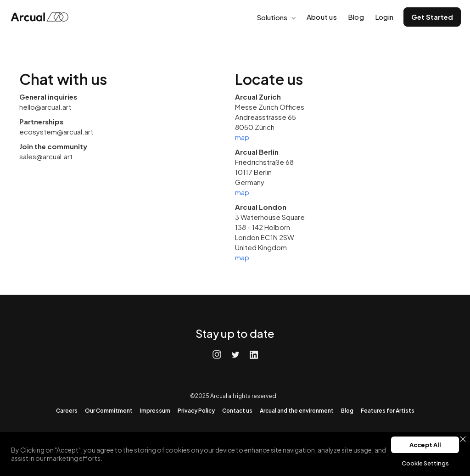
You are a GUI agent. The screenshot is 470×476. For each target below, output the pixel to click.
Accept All (425, 445)
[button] (275, 17)
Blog (356, 17)
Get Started (432, 17)
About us (322, 17)
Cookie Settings (425, 463)
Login (384, 17)
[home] (42, 17)
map (242, 137)
